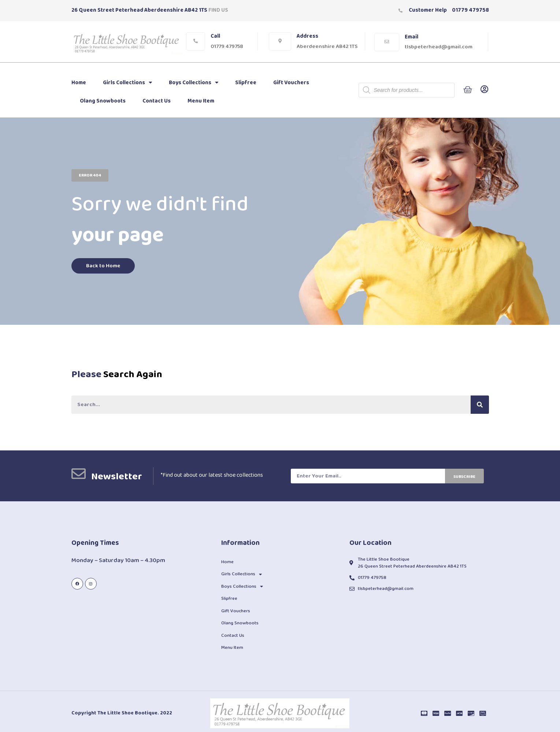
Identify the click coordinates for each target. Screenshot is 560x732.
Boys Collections (194, 83)
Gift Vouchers (291, 83)
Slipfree (246, 83)
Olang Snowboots (103, 101)
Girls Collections (127, 83)
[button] (90, 175)
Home (79, 83)
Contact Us (157, 101)
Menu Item (201, 101)
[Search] (480, 405)
